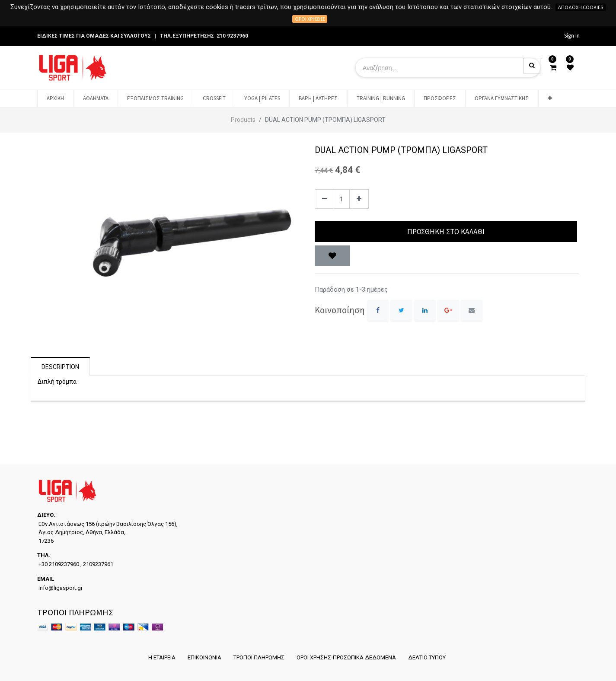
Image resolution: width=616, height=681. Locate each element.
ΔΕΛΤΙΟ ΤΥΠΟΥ (427, 657)
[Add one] (359, 199)
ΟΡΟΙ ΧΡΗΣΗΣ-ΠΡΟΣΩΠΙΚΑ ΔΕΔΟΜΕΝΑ (346, 657)
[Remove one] (324, 199)
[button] (550, 99)
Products (243, 120)
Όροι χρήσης (310, 19)
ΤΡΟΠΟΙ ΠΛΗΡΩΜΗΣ (259, 657)
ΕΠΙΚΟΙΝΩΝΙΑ (204, 657)
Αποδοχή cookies (581, 7)
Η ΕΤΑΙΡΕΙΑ (162, 657)
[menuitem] (55, 99)
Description (60, 367)
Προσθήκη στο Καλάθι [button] (446, 232)
